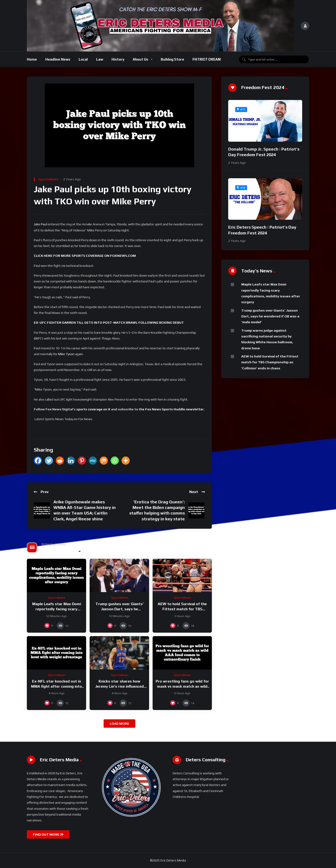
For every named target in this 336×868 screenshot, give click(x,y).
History (118, 59)
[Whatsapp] (115, 461)
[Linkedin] (71, 461)
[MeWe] (93, 461)
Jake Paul (40, 224)
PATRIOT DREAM (207, 59)
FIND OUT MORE (48, 834)
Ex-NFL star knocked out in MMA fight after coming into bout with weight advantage (56, 686)
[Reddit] (60, 461)
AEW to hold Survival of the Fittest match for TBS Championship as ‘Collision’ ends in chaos (270, 362)
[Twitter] (49, 461)
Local (83, 59)
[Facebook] (38, 461)
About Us (140, 59)
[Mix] (104, 461)
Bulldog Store (172, 59)
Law (100, 59)
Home (32, 59)
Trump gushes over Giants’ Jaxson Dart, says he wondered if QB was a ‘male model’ (270, 316)
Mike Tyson (66, 354)
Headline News (58, 59)
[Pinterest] (82, 461)
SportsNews (48, 179)
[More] (126, 461)
